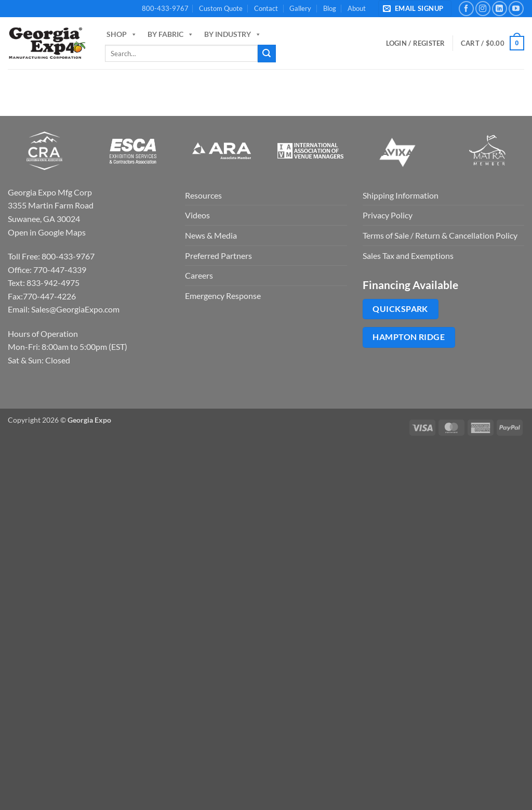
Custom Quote (221, 8)
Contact (266, 8)
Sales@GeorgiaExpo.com (75, 309)
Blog (330, 8)
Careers (199, 275)
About (357, 8)
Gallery (300, 8)
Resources (203, 195)
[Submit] (267, 54)
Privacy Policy (388, 215)
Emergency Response (223, 296)
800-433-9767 (165, 8)
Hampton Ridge (409, 337)
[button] (415, 9)
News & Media (211, 235)
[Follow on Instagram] (483, 9)
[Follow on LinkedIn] (500, 9)
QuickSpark (400, 309)
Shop (122, 34)
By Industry (233, 34)
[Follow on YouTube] (516, 9)
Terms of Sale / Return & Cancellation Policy (440, 235)
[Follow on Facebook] (466, 9)
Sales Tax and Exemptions (408, 256)
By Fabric (171, 34)
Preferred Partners (218, 256)
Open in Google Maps (47, 232)
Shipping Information (401, 195)
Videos (197, 215)
